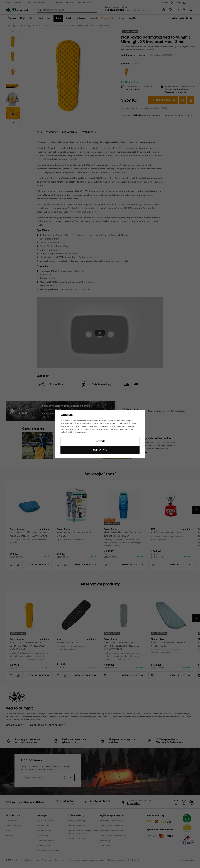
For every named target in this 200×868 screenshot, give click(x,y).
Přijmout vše (100, 450)
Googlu (88, 426)
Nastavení (100, 441)
